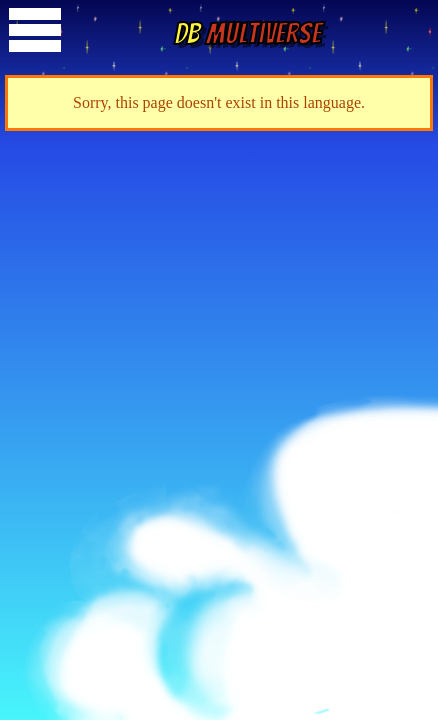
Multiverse (247, 33)
